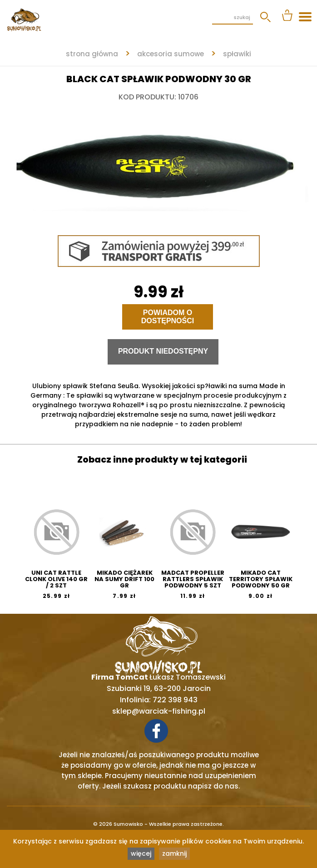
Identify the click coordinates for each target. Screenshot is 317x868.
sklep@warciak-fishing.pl (159, 711)
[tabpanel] (158, 162)
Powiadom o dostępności (168, 317)
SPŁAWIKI (237, 54)
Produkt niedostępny (163, 351)
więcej (141, 853)
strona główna (92, 54)
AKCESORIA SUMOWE (171, 54)
